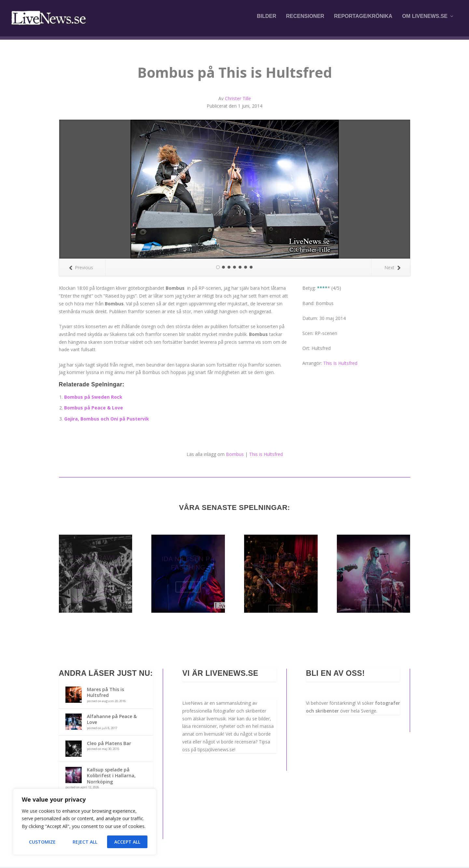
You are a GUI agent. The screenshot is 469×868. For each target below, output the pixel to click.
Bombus (235, 455)
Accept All (127, 842)
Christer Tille (238, 99)
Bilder (267, 20)
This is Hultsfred (266, 455)
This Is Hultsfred (340, 364)
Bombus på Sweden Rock (93, 398)
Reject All (85, 842)
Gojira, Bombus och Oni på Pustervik (107, 419)
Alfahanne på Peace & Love (112, 720)
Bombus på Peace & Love (94, 408)
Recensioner (305, 20)
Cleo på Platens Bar (109, 744)
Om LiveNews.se (425, 20)
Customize (42, 842)
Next (392, 268)
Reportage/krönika (363, 20)
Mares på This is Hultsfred (105, 693)
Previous (81, 268)
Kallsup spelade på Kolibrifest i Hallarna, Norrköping (111, 776)
